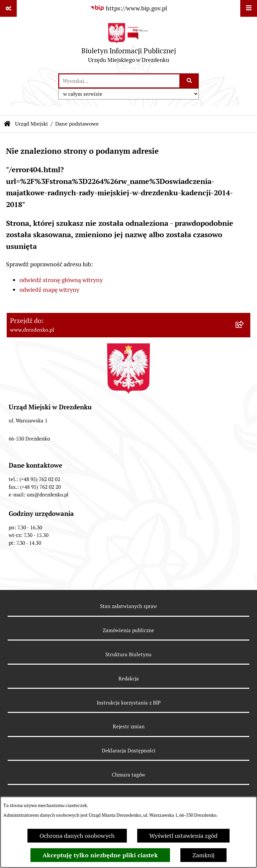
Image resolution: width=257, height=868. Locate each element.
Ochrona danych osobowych (77, 836)
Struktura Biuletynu (128, 654)
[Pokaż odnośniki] (8, 8)
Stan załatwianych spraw (128, 606)
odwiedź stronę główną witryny (61, 280)
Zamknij (203, 855)
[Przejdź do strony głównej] (129, 45)
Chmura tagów (128, 775)
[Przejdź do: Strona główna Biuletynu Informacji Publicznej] (7, 124)
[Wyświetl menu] (249, 8)
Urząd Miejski (31, 124)
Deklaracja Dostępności (129, 751)
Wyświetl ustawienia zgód (183, 836)
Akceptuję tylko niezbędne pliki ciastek (100, 855)
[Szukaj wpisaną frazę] (190, 81)
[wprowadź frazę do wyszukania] (119, 81)
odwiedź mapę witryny (49, 290)
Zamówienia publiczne (128, 630)
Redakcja (129, 679)
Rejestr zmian (129, 726)
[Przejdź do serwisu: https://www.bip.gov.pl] (128, 8)
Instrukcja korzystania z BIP (129, 703)
